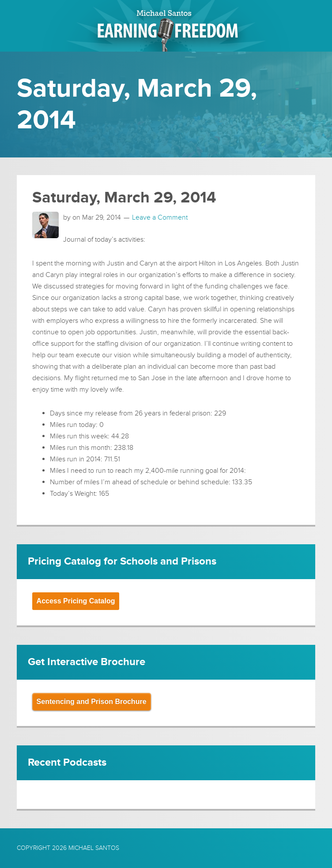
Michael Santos (94, 848)
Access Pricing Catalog (76, 601)
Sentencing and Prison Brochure (92, 702)
